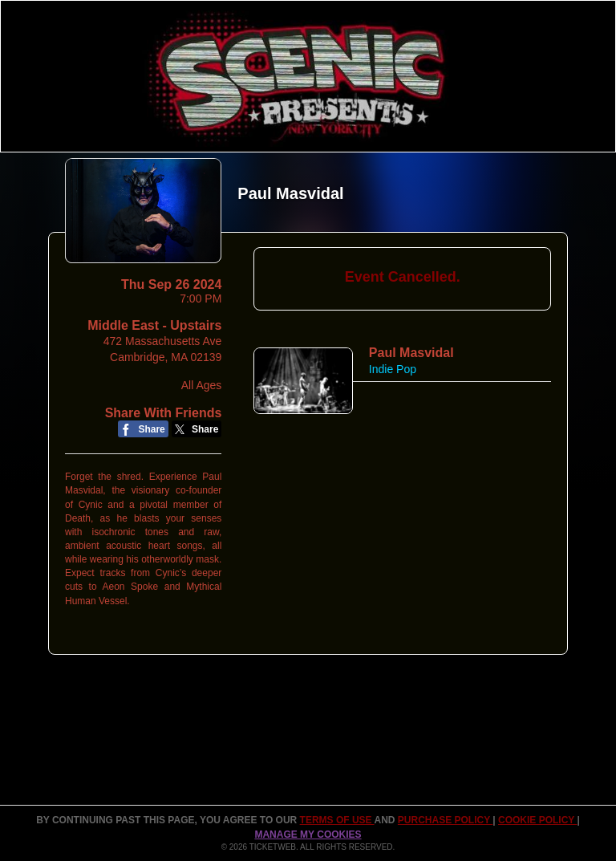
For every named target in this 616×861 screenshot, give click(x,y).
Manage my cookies (308, 835)
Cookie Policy (537, 820)
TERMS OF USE (337, 820)
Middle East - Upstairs (154, 325)
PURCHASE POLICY (445, 820)
